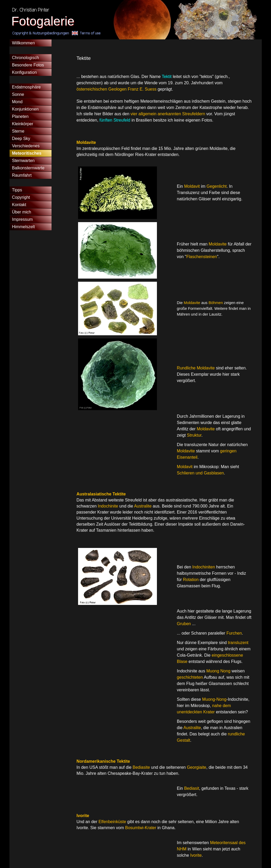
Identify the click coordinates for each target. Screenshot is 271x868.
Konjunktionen (25, 109)
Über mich (22, 212)
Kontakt (19, 205)
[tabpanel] (164, 92)
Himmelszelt (24, 227)
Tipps (17, 190)
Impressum (22, 219)
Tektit (167, 77)
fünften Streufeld (115, 120)
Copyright (21, 197)
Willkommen (24, 43)
